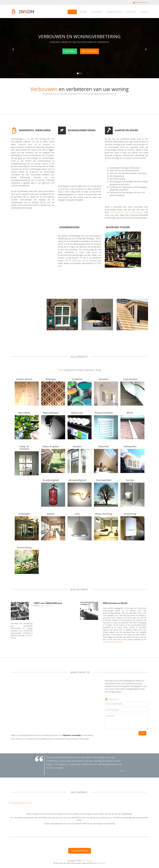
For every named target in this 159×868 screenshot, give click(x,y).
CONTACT (144, 12)
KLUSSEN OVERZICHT (114, 12)
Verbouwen (89, 370)
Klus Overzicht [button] (90, 51)
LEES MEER (83, 12)
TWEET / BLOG (131, 12)
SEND (142, 733)
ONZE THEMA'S (97, 12)
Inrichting (79, 370)
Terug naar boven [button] (80, 851)
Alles (60, 370)
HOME (72, 12)
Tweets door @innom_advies (45, 610)
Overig (98, 370)
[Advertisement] (78, 158)
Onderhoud (69, 370)
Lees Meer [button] (70, 51)
